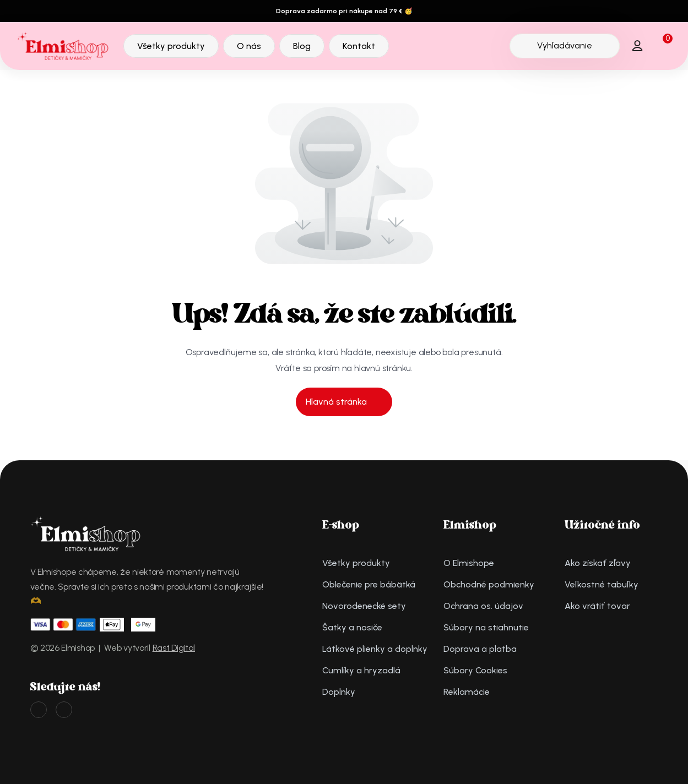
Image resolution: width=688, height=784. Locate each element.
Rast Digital (174, 648)
